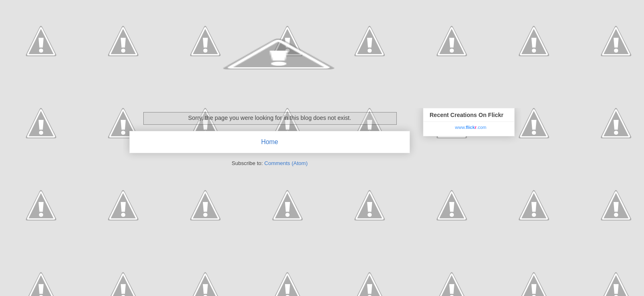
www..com (471, 127)
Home (270, 142)
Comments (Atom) (286, 163)
